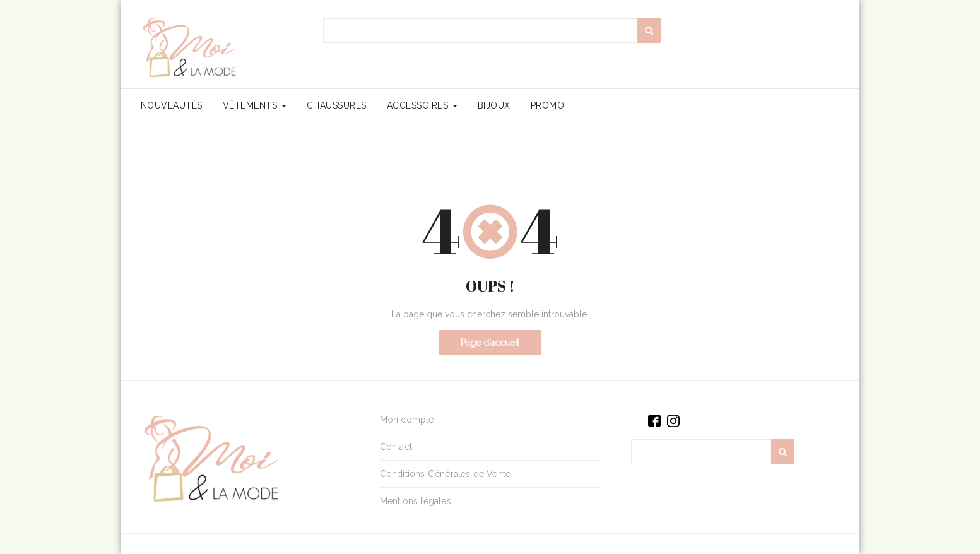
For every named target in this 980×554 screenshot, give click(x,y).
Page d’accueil (490, 343)
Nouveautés (172, 105)
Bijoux (494, 105)
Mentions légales (416, 501)
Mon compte (407, 420)
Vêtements (255, 105)
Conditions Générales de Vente (446, 474)
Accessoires (422, 105)
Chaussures (337, 105)
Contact (396, 447)
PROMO (548, 105)
